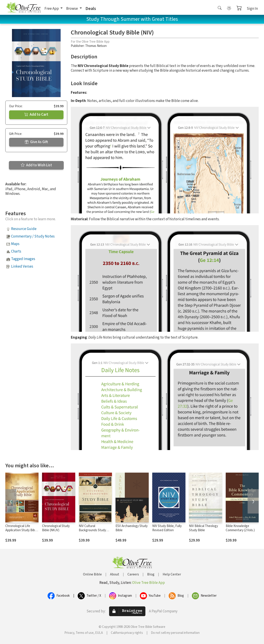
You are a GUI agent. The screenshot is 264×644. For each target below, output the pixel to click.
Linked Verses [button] (22, 266)
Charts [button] (16, 251)
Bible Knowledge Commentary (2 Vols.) (240, 528)
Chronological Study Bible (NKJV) (56, 528)
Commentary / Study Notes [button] (33, 236)
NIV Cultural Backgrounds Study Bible (92, 530)
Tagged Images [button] (23, 259)
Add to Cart (36, 115)
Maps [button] (15, 244)
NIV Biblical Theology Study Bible (203, 528)
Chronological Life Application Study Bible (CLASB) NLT (21, 530)
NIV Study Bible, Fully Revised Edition (167, 528)
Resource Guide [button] (24, 229)
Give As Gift (36, 142)
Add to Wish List (36, 165)
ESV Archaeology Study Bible (132, 528)
